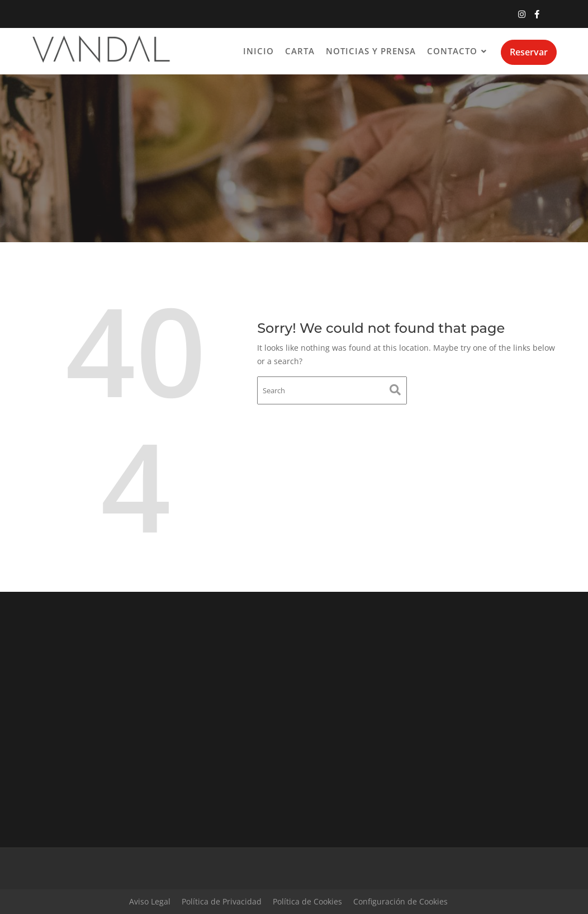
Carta (300, 51)
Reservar (529, 52)
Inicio (259, 51)
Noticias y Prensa (371, 51)
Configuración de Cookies (400, 901)
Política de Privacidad (222, 901)
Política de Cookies (307, 901)
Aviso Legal (150, 901)
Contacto (452, 51)
